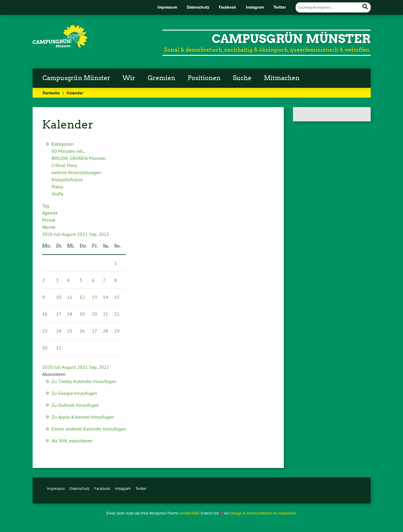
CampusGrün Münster (291, 39)
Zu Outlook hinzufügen (75, 405)
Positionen (204, 78)
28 (106, 331)
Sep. (94, 234)
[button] (54, 374)
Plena (57, 187)
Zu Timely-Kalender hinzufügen (84, 381)
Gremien (161, 78)
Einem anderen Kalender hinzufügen (89, 429)
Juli (58, 234)
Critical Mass (64, 165)
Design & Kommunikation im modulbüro (263, 513)
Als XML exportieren (72, 441)
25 (70, 331)
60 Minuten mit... (69, 151)
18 (70, 314)
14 (106, 297)
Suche (242, 78)
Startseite (51, 93)
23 (45, 331)
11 (70, 297)
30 (45, 348)
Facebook (227, 7)
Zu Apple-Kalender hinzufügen (83, 417)
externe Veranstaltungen (76, 172)
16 (45, 314)
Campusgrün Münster (76, 78)
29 (117, 331)
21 (106, 314)
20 (95, 314)
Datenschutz (198, 7)
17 (59, 314)
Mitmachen (282, 78)
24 (59, 331)
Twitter (280, 7)
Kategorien (63, 144)
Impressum (167, 7)
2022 (104, 234)
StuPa (57, 194)
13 (95, 297)
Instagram (255, 7)
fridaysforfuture (67, 180)
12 (82, 297)
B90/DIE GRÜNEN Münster (79, 158)
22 (117, 314)
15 (117, 297)
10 (59, 297)
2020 (48, 234)
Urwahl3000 (189, 513)
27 (95, 331)
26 (82, 331)
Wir (129, 78)
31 (59, 348)
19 (82, 314)
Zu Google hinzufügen (74, 393)
